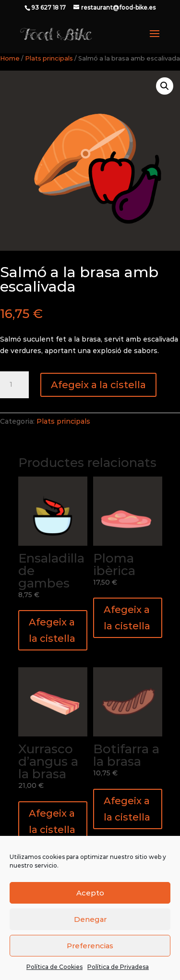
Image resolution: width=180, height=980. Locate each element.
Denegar (90, 919)
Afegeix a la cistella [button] (52, 630)
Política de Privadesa (118, 967)
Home (10, 58)
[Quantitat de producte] (14, 385)
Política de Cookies (54, 967)
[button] (165, 86)
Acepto (90, 893)
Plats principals (49, 58)
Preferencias (90, 946)
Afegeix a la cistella (98, 385)
